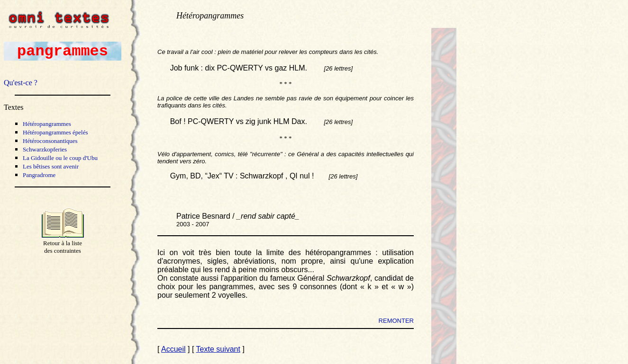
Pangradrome (39, 175)
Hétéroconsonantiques (50, 141)
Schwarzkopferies (45, 149)
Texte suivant (218, 349)
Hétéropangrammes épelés (55, 132)
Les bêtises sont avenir (51, 166)
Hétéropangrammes (47, 124)
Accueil (173, 349)
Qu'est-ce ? (21, 83)
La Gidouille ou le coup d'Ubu (60, 158)
